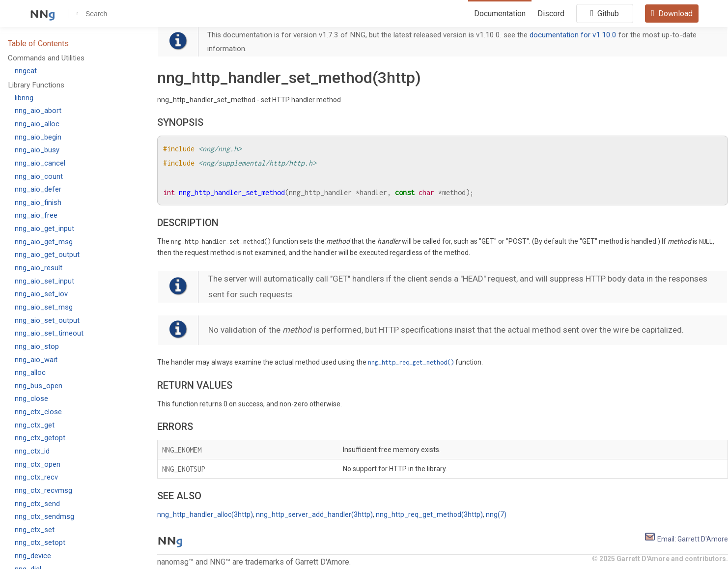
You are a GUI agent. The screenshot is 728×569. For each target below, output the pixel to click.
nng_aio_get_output (47, 255)
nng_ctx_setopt (40, 543)
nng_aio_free (36, 215)
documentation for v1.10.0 (573, 35)
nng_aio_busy (37, 150)
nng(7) (496, 514)
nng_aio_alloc (37, 124)
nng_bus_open (39, 386)
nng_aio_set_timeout (49, 333)
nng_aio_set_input (44, 281)
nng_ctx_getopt (40, 438)
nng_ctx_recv (36, 477)
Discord (551, 14)
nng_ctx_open (38, 465)
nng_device (33, 556)
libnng (24, 98)
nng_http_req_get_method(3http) (429, 514)
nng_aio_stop (37, 347)
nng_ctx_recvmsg (43, 491)
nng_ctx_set (35, 530)
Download (672, 13)
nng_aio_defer (38, 189)
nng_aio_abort (38, 111)
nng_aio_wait (36, 360)
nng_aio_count (39, 177)
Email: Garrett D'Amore (686, 539)
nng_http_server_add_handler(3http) (314, 514)
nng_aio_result (39, 268)
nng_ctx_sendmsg (44, 517)
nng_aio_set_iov (41, 294)
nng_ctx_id (32, 451)
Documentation (500, 14)
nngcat (26, 71)
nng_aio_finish (38, 203)
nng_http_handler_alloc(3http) (205, 514)
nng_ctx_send (37, 504)
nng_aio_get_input (44, 229)
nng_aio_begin (38, 137)
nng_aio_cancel (40, 163)
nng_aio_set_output (47, 321)
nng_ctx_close (38, 412)
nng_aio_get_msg (44, 242)
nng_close (31, 399)
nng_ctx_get (35, 425)
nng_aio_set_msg (44, 307)
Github (605, 13)
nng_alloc (30, 373)
